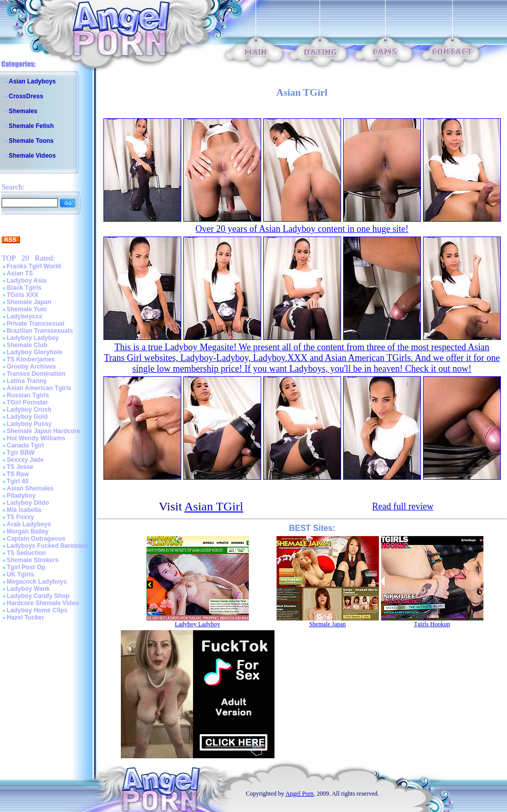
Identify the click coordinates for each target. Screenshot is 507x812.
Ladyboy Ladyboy (33, 338)
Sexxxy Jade (25, 460)
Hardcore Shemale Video (43, 603)
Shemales (23, 111)
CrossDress (26, 96)
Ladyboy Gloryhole (35, 352)
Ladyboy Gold (27, 417)
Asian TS (20, 273)
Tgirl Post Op (26, 567)
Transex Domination (36, 374)
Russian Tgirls (28, 395)
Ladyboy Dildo (28, 503)
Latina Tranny (27, 381)
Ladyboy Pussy (29, 424)
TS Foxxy (20, 517)
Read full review (403, 506)
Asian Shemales (30, 488)
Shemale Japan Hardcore (43, 431)
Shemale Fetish (31, 126)
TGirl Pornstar (27, 402)
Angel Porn (299, 794)
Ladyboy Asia (27, 281)
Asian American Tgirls (39, 388)
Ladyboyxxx (24, 316)
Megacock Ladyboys (37, 582)
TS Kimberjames (31, 359)
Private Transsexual (36, 324)
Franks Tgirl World (34, 266)
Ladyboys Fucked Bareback (47, 546)
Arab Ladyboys (29, 524)
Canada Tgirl (25, 445)
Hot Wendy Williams (36, 438)
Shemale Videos (32, 156)
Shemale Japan (29, 302)
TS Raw (18, 474)
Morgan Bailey (28, 531)
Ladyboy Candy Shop (38, 596)
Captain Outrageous (36, 539)
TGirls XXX (23, 295)
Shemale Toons (31, 141)
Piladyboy (21, 496)
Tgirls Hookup (432, 624)
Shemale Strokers (33, 560)
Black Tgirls (24, 288)
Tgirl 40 (18, 481)
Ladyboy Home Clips (37, 610)
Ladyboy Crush (29, 410)
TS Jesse (20, 467)
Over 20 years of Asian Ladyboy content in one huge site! (302, 229)
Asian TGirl (214, 506)
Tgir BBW (21, 453)
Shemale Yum (27, 309)
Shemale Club (27, 345)
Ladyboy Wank (28, 589)
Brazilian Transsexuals (40, 331)
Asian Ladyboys (32, 81)
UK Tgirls (20, 574)
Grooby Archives (31, 367)
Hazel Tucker (25, 617)
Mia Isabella (24, 510)
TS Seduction (26, 553)
